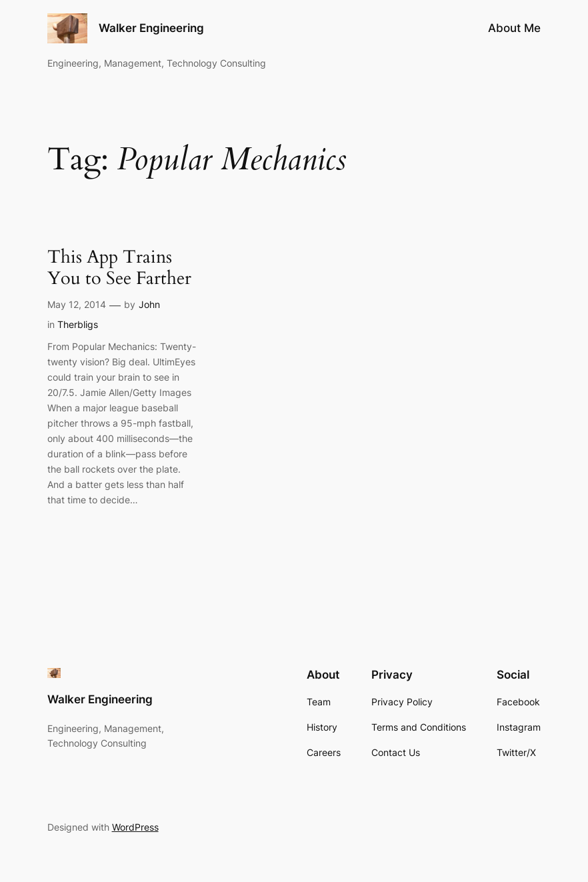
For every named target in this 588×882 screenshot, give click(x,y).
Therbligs (78, 324)
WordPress (135, 827)
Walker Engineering (151, 28)
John (149, 304)
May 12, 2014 (77, 304)
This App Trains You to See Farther (119, 269)
